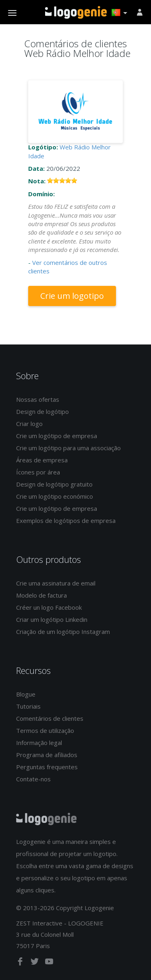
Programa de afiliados (47, 755)
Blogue (26, 694)
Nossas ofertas (38, 399)
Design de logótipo (42, 411)
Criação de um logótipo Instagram (63, 632)
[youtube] (49, 963)
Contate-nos (33, 779)
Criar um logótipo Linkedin (52, 619)
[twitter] (35, 963)
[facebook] (21, 963)
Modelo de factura (41, 595)
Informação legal (39, 743)
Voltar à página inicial (76, 13)
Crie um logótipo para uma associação (68, 448)
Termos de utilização (45, 730)
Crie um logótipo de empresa (57, 436)
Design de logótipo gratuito (54, 484)
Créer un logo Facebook (49, 607)
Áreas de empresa (42, 460)
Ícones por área (38, 472)
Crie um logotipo (72, 296)
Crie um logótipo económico (55, 496)
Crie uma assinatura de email (56, 583)
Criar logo (29, 424)
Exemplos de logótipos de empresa (66, 520)
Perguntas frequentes (47, 767)
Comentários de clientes (50, 718)
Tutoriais (28, 706)
